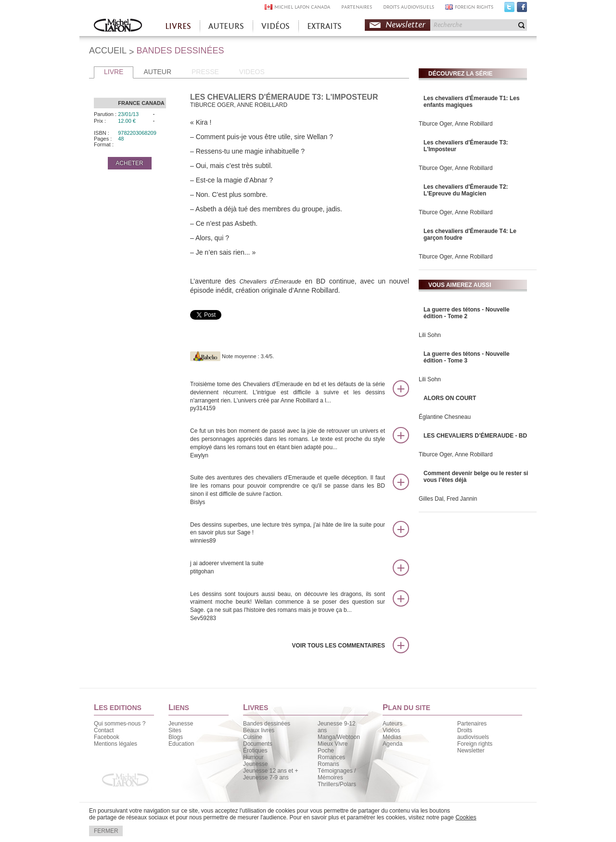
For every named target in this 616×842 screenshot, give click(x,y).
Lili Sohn (430, 335)
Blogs (176, 737)
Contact (104, 730)
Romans (328, 764)
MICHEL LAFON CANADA (302, 7)
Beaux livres (259, 730)
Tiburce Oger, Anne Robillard (456, 124)
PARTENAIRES (357, 7)
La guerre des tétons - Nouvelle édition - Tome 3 (467, 357)
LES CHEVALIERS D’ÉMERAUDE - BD (475, 436)
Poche (326, 751)
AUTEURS (226, 26)
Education (181, 744)
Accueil (118, 26)
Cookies (466, 817)
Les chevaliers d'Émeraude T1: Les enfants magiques (472, 102)
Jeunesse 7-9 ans (266, 777)
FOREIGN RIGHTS (474, 7)
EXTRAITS (324, 26)
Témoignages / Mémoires (337, 774)
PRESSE (205, 72)
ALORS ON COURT (450, 398)
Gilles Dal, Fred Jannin (448, 499)
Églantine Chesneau (445, 417)
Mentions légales (115, 744)
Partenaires (472, 724)
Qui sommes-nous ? (120, 724)
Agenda (392, 744)
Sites (175, 730)
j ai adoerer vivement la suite (288, 568)
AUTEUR (157, 72)
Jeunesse (181, 724)
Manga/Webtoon (339, 737)
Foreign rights (475, 744)
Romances (331, 757)
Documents (258, 744)
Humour (253, 757)
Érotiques (255, 751)
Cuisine (253, 737)
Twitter (509, 9)
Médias (392, 737)
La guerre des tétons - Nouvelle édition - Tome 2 (467, 313)
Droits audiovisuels (473, 734)
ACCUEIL (108, 51)
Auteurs (392, 724)
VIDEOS (252, 72)
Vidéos (391, 730)
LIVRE (114, 72)
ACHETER (129, 163)
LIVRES (178, 26)
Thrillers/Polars (337, 784)
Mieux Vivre (333, 744)
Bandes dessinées (267, 724)
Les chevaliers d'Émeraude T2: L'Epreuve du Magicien (466, 190)
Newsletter (405, 25)
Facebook (522, 9)
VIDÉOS (276, 26)
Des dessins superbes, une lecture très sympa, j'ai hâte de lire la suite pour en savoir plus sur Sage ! (288, 533)
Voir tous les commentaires (338, 646)
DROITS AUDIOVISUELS (409, 7)
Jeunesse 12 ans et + (270, 771)
